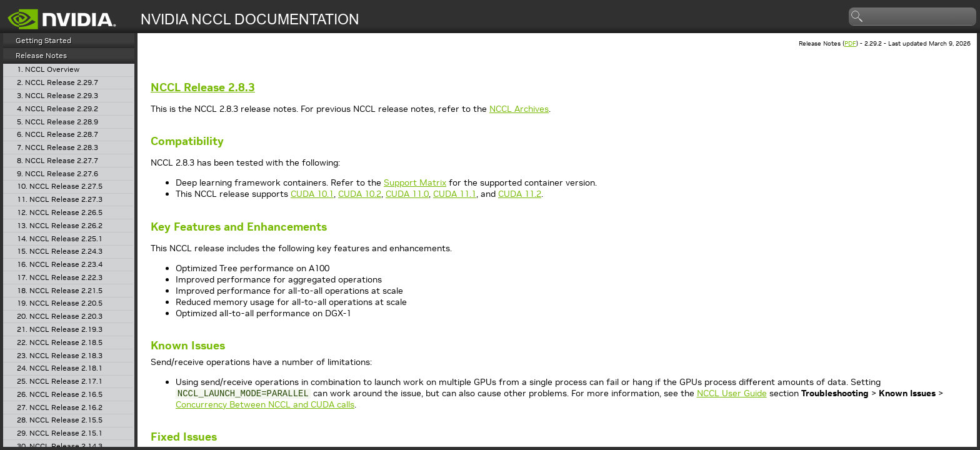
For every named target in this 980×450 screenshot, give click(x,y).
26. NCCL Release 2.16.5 (60, 395)
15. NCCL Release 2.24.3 (60, 252)
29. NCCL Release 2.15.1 (60, 433)
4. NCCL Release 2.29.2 (57, 109)
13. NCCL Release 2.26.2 (60, 226)
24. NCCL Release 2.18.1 (60, 368)
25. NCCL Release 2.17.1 (60, 382)
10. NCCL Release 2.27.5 (60, 187)
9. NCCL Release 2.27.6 (57, 174)
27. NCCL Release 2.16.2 (60, 408)
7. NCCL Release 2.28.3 (57, 148)
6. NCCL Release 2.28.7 (57, 135)
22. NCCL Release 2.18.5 (60, 343)
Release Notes (41, 55)
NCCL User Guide (732, 393)
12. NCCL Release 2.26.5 (60, 213)
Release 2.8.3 (203, 87)
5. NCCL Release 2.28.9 (57, 122)
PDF (850, 43)
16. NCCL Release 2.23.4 (60, 265)
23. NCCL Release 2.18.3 (60, 356)
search (857, 17)
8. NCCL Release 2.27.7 (57, 161)
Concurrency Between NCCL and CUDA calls (265, 404)
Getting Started (43, 40)
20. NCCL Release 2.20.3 (60, 317)
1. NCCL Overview (48, 70)
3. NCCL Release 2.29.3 (57, 96)
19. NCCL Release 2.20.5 (60, 303)
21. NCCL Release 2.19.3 (60, 330)
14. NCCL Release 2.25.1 (60, 239)
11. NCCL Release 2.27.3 (60, 200)
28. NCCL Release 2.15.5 (60, 420)
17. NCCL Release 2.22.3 (60, 278)
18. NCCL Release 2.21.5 (60, 291)
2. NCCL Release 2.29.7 (57, 83)
